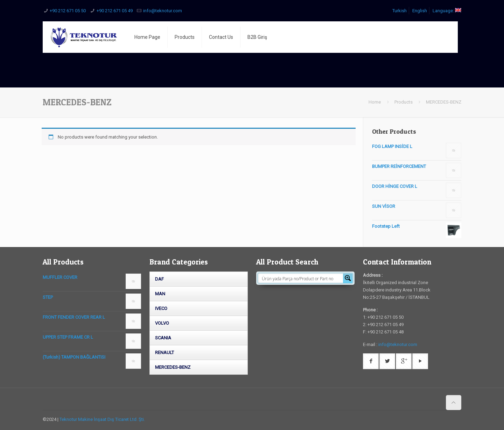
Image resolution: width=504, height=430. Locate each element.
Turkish (400, 11)
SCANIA (163, 338)
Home (375, 102)
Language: (447, 11)
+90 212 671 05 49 (115, 11)
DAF (159, 279)
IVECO (161, 308)
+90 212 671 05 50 (68, 11)
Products (404, 102)
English (420, 11)
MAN (160, 294)
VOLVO (162, 323)
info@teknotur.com (163, 11)
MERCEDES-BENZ (173, 367)
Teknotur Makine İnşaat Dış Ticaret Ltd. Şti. (102, 419)
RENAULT (164, 353)
